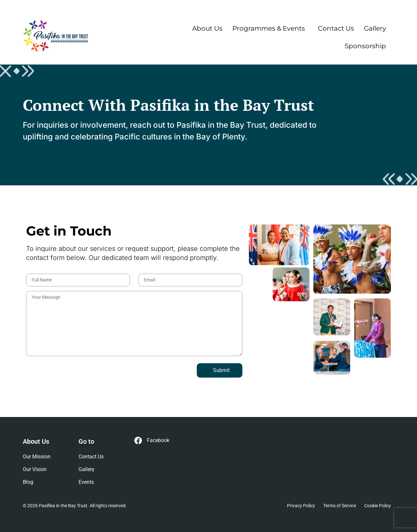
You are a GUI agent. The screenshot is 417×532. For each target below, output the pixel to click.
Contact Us (336, 28)
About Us (207, 28)
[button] (270, 28)
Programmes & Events (269, 28)
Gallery (375, 28)
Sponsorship (365, 46)
